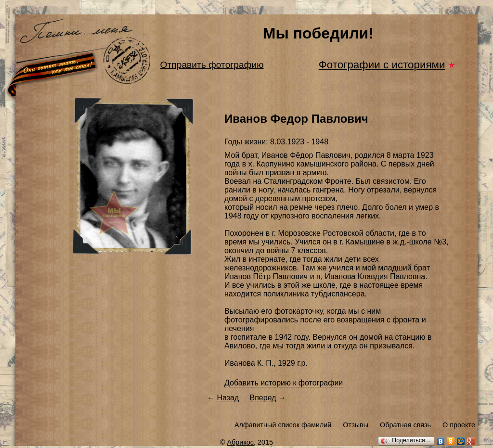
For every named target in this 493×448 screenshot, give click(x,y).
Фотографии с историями (382, 65)
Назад (228, 398)
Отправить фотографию (212, 65)
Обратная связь (405, 425)
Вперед (263, 398)
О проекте (459, 425)
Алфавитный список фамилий (283, 425)
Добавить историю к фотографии (284, 383)
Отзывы (356, 425)
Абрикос (241, 442)
